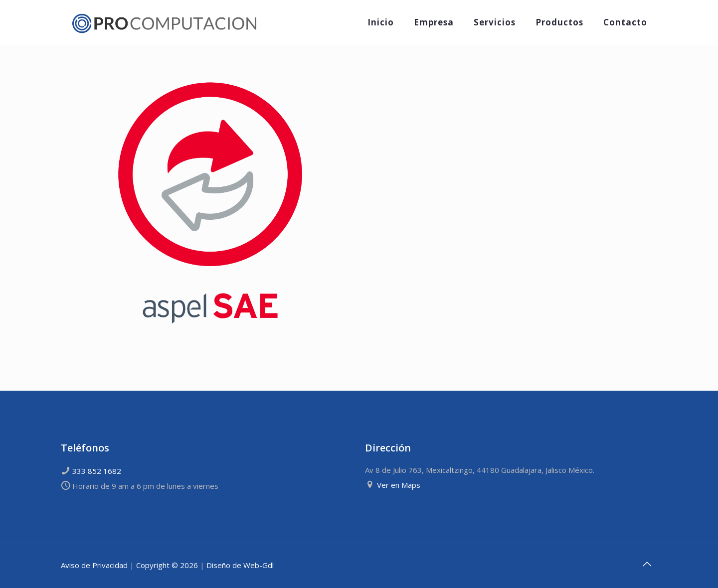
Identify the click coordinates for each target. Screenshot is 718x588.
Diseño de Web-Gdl (240, 565)
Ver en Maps (399, 485)
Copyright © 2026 (167, 565)
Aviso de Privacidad (94, 565)
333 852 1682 (97, 471)
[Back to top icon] (647, 564)
